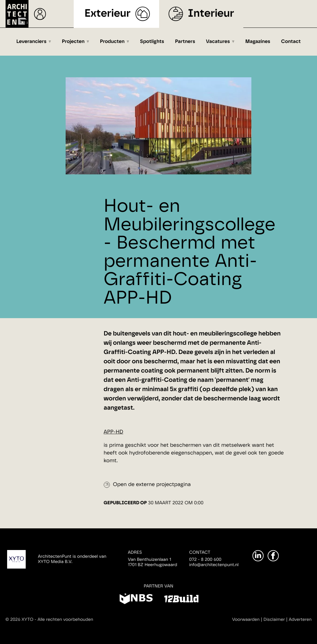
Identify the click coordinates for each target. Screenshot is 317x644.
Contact (291, 42)
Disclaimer (274, 620)
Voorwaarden (246, 620)
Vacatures (218, 42)
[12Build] (181, 600)
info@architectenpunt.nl (214, 565)
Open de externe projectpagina (152, 485)
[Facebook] (273, 556)
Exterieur (105, 14)
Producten (112, 42)
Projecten (73, 42)
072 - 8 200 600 (205, 560)
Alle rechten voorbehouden (65, 620)
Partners (185, 42)
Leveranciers (31, 42)
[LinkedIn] (258, 556)
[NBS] (136, 600)
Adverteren (300, 620)
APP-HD (113, 432)
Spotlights (152, 42)
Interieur (213, 14)
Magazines (258, 42)
